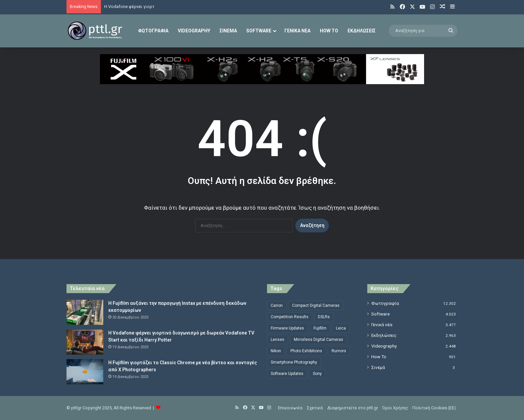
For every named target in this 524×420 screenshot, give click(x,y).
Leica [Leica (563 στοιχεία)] (341, 328)
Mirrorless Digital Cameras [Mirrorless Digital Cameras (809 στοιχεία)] (318, 340)
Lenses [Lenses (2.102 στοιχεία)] (278, 340)
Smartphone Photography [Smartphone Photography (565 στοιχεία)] (294, 362)
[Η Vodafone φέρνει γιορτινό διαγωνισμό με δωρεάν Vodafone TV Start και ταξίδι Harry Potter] (85, 342)
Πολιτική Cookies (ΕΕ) (434, 408)
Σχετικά (315, 408)
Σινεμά (228, 31)
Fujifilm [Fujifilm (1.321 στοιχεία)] (320, 328)
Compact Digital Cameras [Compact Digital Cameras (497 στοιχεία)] (316, 305)
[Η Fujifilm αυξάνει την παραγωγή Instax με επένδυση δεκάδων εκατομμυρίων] (85, 312)
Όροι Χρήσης (395, 408)
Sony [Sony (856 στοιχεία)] (317, 374)
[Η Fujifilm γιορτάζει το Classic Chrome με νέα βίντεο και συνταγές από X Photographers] (85, 372)
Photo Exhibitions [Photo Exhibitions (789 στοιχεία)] (306, 351)
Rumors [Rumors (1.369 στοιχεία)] (339, 351)
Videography (194, 31)
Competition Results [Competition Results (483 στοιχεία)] (290, 317)
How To (329, 31)
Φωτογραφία (153, 31)
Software (259, 31)
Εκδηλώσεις (362, 31)
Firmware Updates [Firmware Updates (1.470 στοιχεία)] (287, 328)
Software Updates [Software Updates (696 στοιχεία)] (287, 374)
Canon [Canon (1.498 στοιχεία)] (277, 305)
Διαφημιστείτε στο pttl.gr (353, 408)
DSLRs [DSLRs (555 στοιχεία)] (324, 317)
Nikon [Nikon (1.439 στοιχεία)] (276, 351)
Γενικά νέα (297, 31)
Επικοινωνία (290, 408)
